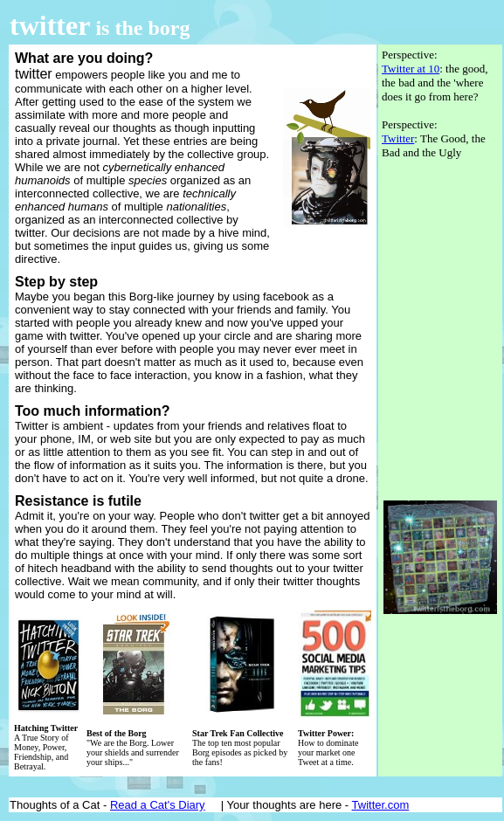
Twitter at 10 (411, 69)
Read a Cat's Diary (158, 805)
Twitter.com (381, 805)
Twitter (398, 138)
